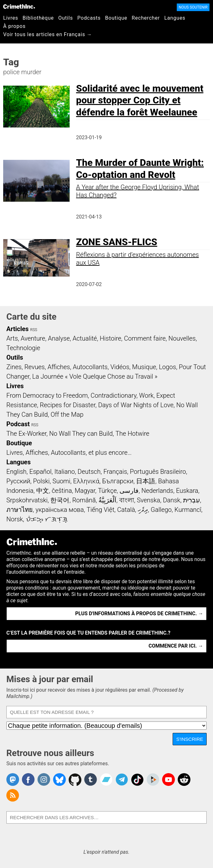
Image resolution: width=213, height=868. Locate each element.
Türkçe (107, 491)
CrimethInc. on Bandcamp (106, 780)
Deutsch (89, 472)
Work (146, 395)
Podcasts (89, 18)
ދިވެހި (143, 510)
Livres (11, 18)
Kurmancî (188, 510)
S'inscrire (190, 739)
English (17, 472)
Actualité (85, 338)
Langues (175, 18)
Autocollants (90, 367)
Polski (41, 481)
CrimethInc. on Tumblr (91, 780)
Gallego (161, 510)
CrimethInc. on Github (75, 780)
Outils (65, 18)
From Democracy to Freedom (47, 395)
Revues (35, 367)
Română (84, 500)
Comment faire (145, 338)
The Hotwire (132, 434)
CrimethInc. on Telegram (122, 780)
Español (40, 472)
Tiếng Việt (100, 510)
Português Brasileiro (158, 472)
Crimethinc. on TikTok (137, 780)
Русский (18, 481)
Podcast (18, 424)
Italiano (65, 472)
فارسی (129, 491)
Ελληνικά (86, 481)
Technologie (23, 348)
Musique (144, 367)
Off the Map (67, 414)
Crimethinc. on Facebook (28, 780)
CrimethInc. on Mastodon (13, 780)
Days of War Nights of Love (136, 405)
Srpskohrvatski (27, 500)
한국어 (60, 500)
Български (118, 481)
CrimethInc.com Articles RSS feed (13, 795)
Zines (14, 367)
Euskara (187, 491)
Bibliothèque (38, 18)
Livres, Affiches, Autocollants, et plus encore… (69, 453)
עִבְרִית (192, 500)
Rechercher (146, 18)
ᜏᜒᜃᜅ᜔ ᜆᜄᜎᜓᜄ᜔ (47, 519)
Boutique (116, 18)
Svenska (148, 500)
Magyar (85, 491)
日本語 (146, 481)
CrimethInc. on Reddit (184, 780)
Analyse (59, 338)
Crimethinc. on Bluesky (59, 780)
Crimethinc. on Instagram (44, 780)
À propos (14, 26)
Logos (168, 367)
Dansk (172, 500)
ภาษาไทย (20, 510)
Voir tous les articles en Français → (48, 34)
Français (115, 472)
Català (126, 510)
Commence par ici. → (176, 646)
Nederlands (157, 491)
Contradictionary (113, 395)
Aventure (33, 338)
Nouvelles (182, 338)
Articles (17, 329)
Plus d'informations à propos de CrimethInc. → (139, 613)
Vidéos (120, 367)
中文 (43, 491)
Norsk (15, 519)
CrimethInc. (19, 6)
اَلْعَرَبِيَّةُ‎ (107, 500)
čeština (62, 491)
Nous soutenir (193, 7)
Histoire (111, 338)
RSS (34, 330)
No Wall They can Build (81, 434)
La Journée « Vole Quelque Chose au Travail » (95, 376)
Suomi (61, 481)
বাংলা (127, 500)
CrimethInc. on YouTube (168, 780)
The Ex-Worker (26, 434)
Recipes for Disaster (68, 405)
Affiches (59, 367)
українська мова (60, 510)
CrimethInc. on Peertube (153, 780)
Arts (12, 338)
